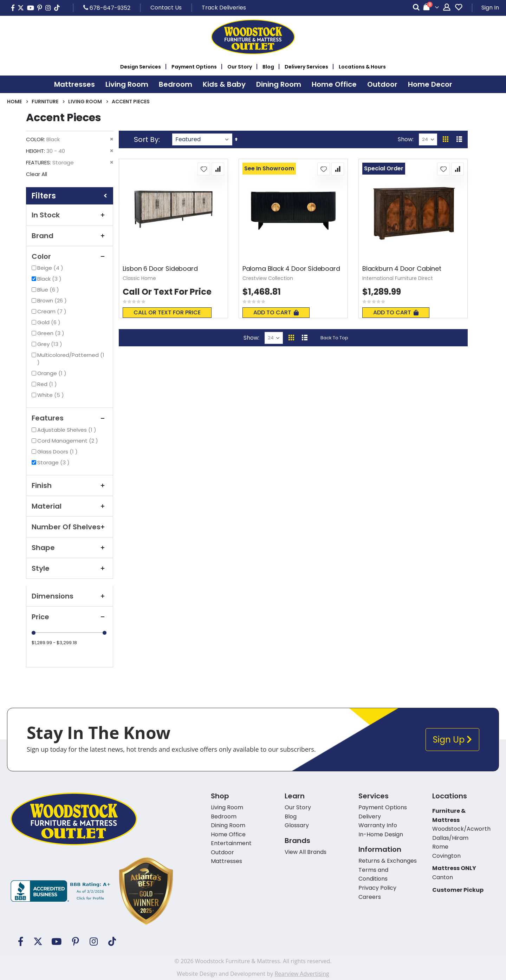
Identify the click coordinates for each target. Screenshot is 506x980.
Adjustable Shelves (68, 430)
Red (48, 384)
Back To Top (334, 338)
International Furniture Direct (398, 278)
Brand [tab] (70, 236)
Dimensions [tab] (70, 596)
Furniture (45, 102)
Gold (50, 322)
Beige (51, 268)
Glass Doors (58, 452)
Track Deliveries (224, 8)
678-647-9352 (107, 8)
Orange (53, 373)
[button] (204, 169)
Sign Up (452, 740)
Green (52, 333)
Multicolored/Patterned (71, 359)
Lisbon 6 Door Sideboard (160, 269)
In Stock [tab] (70, 215)
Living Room (85, 102)
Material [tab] (70, 506)
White (51, 395)
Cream (53, 311)
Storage (54, 462)
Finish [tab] (70, 485)
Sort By (146, 139)
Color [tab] (70, 256)
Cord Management (69, 441)
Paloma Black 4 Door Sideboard (291, 269)
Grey (51, 344)
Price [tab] (70, 617)
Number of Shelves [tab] (70, 527)
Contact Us (166, 8)
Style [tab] (70, 568)
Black (50, 279)
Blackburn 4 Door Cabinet (402, 269)
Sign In (490, 8)
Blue (49, 290)
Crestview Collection (268, 278)
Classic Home (139, 278)
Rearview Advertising (302, 974)
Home (14, 102)
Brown (53, 300)
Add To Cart (276, 312)
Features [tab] (70, 418)
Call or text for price (167, 312)
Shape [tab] (70, 548)
